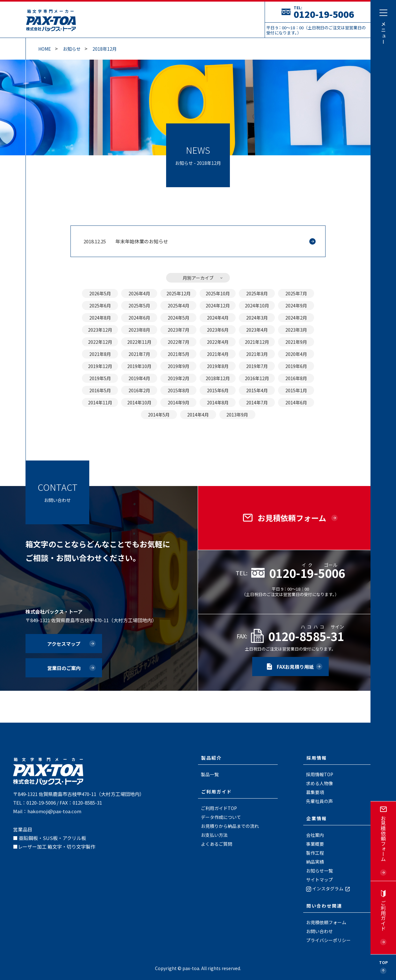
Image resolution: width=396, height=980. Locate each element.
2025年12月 (179, 293)
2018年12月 (105, 49)
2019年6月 (296, 366)
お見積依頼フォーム (326, 922)
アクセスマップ (64, 644)
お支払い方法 (214, 835)
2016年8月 (296, 378)
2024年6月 (139, 318)
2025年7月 (296, 293)
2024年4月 (218, 318)
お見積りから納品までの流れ (230, 826)
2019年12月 (100, 366)
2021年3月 (257, 354)
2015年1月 (296, 390)
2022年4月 (218, 342)
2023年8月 (139, 330)
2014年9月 (179, 402)
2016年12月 (257, 378)
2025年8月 (257, 293)
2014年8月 (218, 402)
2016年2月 (139, 390)
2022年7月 (179, 342)
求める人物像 (319, 783)
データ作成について (221, 817)
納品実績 (315, 862)
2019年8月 (218, 366)
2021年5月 (179, 354)
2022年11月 (139, 342)
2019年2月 (179, 378)
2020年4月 (296, 354)
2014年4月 (198, 415)
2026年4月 (139, 293)
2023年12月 (100, 330)
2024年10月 (257, 306)
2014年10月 (139, 402)
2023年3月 (296, 330)
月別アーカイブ (198, 278)
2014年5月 (159, 415)
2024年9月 (296, 306)
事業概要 (315, 844)
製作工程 (315, 853)
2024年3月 (257, 318)
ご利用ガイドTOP (219, 808)
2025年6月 (100, 306)
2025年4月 (179, 306)
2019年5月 (100, 378)
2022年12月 (100, 342)
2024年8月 (100, 318)
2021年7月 (139, 354)
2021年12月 (257, 342)
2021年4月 (218, 354)
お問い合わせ (319, 931)
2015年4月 (257, 390)
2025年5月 (139, 306)
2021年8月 (100, 354)
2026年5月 (100, 293)
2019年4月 (139, 378)
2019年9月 (179, 366)
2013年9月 (237, 415)
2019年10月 (139, 366)
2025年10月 (218, 293)
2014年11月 (100, 402)
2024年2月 (296, 318)
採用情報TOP (320, 774)
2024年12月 (218, 306)
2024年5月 (179, 318)
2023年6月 (218, 330)
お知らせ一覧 (319, 871)
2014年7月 (257, 402)
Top (383, 962)
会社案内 (315, 835)
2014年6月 (296, 402)
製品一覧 (210, 774)
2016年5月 (100, 390)
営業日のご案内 (64, 668)
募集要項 (315, 792)
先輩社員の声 (319, 801)
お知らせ (72, 49)
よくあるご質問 (216, 844)
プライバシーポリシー (328, 940)
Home (45, 49)
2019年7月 (257, 366)
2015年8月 (179, 390)
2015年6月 (218, 390)
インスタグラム (329, 888)
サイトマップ (319, 880)
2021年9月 (296, 342)
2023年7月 (179, 330)
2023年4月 (257, 330)
